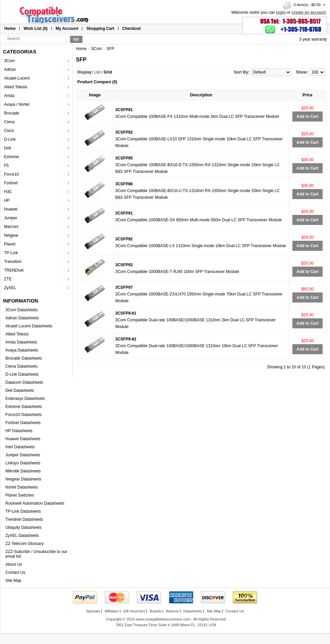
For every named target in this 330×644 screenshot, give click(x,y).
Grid (108, 72)
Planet (10, 244)
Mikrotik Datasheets (23, 471)
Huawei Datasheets (23, 439)
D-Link (10, 139)
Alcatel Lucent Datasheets (29, 326)
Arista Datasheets (21, 342)
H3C (8, 192)
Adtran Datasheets (22, 318)
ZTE (8, 279)
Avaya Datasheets (22, 350)
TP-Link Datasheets (23, 511)
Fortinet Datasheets (23, 423)
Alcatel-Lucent (17, 78)
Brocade (12, 113)
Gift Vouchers (134, 611)
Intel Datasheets (20, 447)
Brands (155, 611)
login (281, 12)
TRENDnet (14, 270)
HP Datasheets (19, 431)
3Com (9, 61)
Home (10, 29)
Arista (9, 96)
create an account (309, 12)
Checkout (132, 29)
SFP (110, 49)
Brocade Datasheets (24, 358)
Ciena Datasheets (21, 366)
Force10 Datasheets (24, 415)
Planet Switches (20, 495)
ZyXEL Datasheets (22, 536)
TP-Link (11, 253)
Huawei (11, 209)
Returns (173, 611)
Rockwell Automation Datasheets (35, 503)
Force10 (11, 174)
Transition (13, 262)
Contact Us (15, 572)
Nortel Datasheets (22, 487)
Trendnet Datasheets (24, 519)
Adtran (10, 70)
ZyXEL (10, 288)
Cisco (9, 131)
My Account (67, 29)
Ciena (9, 122)
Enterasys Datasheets (25, 399)
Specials (93, 611)
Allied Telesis (16, 87)
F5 (6, 166)
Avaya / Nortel (17, 104)
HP (7, 200)
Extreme (12, 157)
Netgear (11, 235)
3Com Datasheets (22, 310)
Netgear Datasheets (23, 479)
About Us (14, 564)
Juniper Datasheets (23, 455)
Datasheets (193, 611)
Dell (8, 148)
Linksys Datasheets (23, 463)
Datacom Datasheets (24, 382)
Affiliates (111, 611)
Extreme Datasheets (24, 407)
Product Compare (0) (97, 82)
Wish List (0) (35, 29)
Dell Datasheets (20, 390)
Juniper (11, 218)
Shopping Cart (100, 29)
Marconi (11, 227)
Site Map (13, 581)
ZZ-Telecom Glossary (25, 544)
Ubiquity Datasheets (23, 527)
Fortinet (11, 183)
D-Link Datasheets (22, 374)
